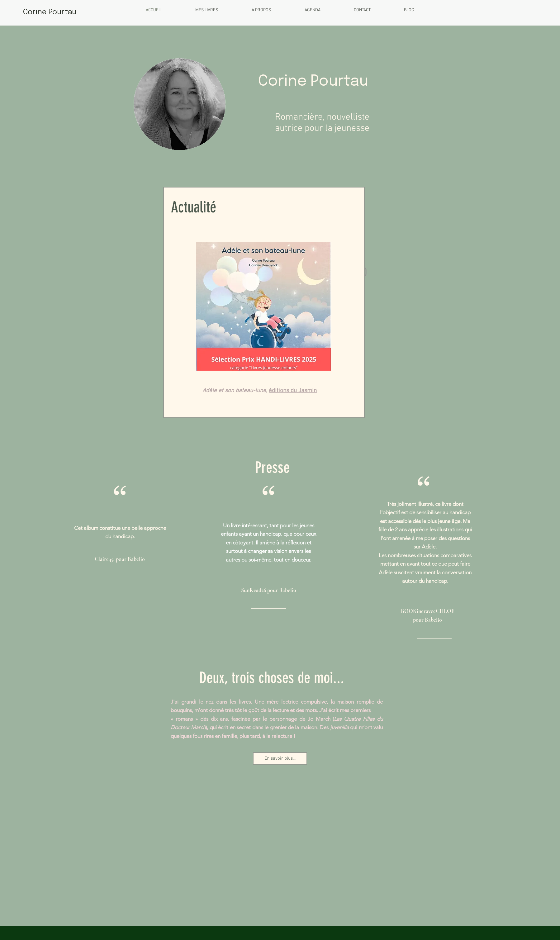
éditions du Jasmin (293, 391)
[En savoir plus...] (280, 758)
